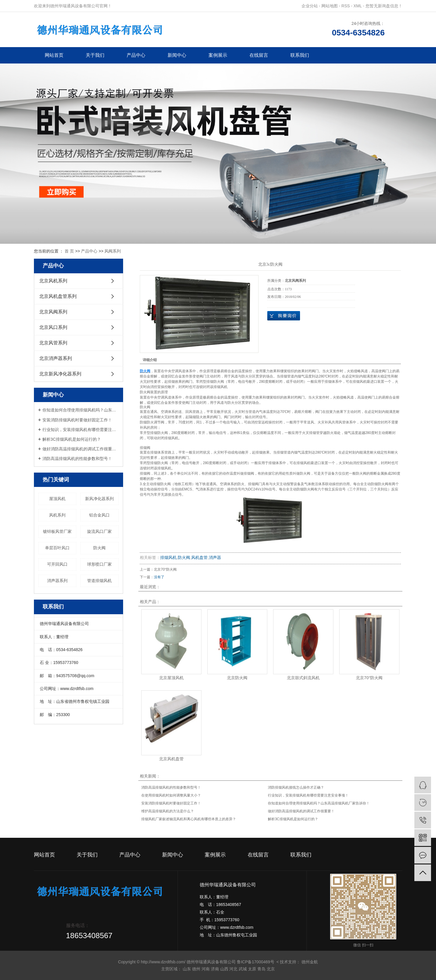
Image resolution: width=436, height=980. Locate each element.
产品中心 (136, 55)
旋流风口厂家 (99, 531)
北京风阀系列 (53, 312)
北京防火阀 (237, 678)
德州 (196, 969)
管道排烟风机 (99, 581)
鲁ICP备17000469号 (256, 962)
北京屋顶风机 (171, 678)
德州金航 (310, 962)
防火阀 (99, 548)
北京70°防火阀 (165, 569)
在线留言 (259, 55)
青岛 (261, 969)
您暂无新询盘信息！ (384, 6)
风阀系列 (113, 251)
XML (358, 6)
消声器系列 (57, 581)
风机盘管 (199, 557)
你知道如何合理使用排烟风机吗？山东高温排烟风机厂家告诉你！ (81, 410)
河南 (206, 969)
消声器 (215, 557)
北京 (271, 969)
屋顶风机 (57, 499)
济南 (215, 969)
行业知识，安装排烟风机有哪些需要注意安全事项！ (81, 430)
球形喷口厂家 (99, 564)
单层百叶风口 (57, 548)
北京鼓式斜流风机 (303, 678)
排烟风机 (168, 557)
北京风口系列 (53, 327)
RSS (346, 6)
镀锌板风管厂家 (57, 531)
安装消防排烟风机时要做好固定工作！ (77, 420)
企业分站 (310, 6)
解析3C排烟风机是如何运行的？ (72, 439)
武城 (243, 969)
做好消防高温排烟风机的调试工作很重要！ (81, 449)
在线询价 (284, 316)
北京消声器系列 (56, 358)
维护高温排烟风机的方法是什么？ (168, 811)
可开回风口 (57, 564)
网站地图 (330, 6)
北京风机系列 (53, 281)
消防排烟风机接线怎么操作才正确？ (296, 787)
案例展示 (218, 55)
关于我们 (95, 55)
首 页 (69, 251)
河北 (233, 969)
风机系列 (57, 515)
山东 (187, 969)
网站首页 (54, 55)
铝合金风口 (99, 515)
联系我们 (300, 55)
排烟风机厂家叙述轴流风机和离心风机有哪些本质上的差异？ (189, 819)
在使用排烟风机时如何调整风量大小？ (171, 795)
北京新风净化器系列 (60, 374)
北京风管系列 (53, 343)
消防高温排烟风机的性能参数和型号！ (77, 459)
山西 (224, 969)
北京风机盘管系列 (58, 296)
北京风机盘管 (171, 759)
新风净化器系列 (99, 499)
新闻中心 (177, 55)
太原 (252, 969)
